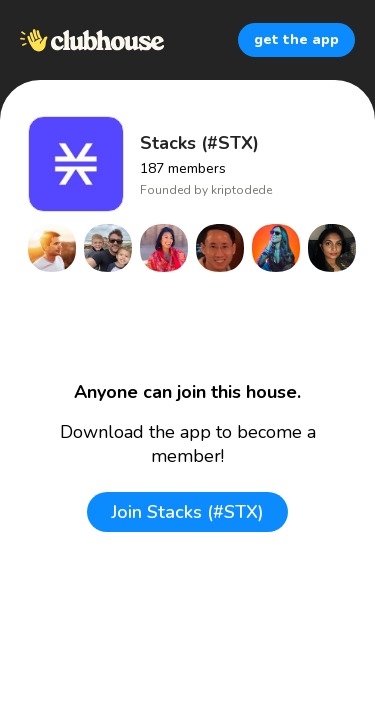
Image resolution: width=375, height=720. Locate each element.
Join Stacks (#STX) (187, 512)
